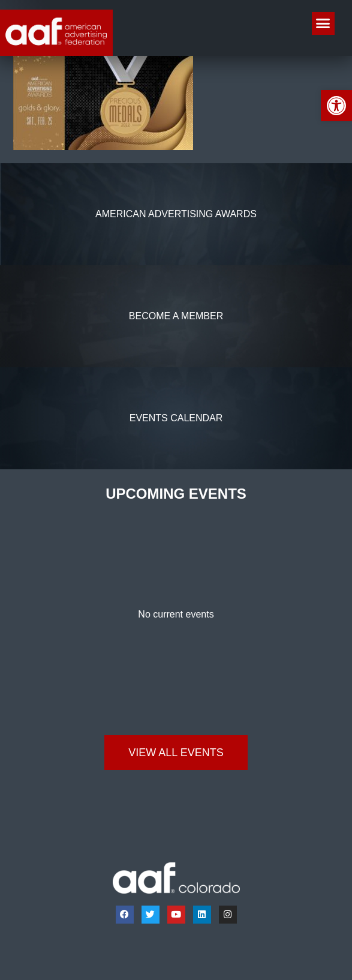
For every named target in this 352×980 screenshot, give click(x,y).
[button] (323, 23)
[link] (336, 106)
